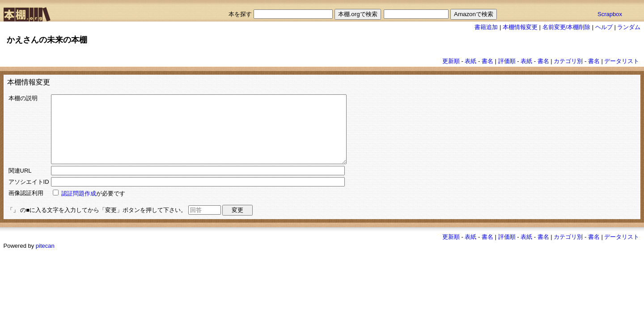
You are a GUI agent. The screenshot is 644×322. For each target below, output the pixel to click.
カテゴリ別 (568, 61)
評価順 (507, 61)
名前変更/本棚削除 (567, 27)
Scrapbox (610, 14)
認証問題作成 (79, 207)
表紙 (470, 61)
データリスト (622, 61)
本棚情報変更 (520, 27)
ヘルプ (604, 27)
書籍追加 (486, 27)
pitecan (45, 259)
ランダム (629, 27)
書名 (487, 61)
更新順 (451, 61)
